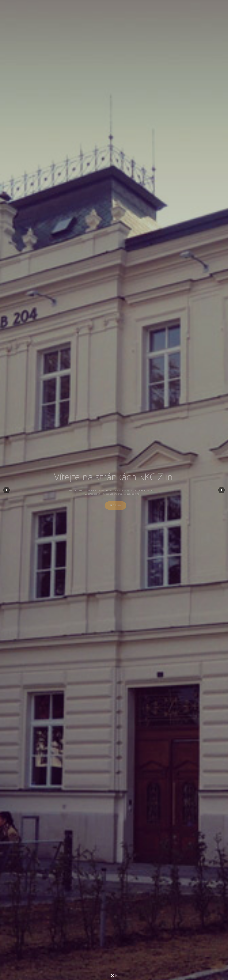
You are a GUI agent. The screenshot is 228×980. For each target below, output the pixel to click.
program (116, 505)
